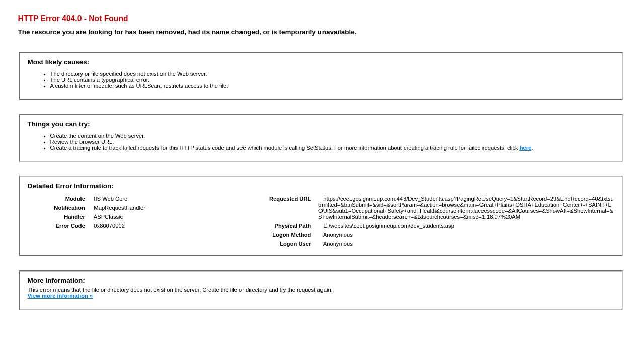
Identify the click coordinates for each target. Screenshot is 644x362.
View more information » (60, 296)
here (526, 148)
